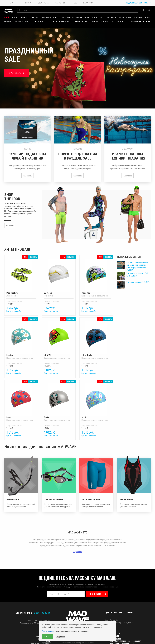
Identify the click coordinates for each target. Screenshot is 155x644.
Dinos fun (96, 275)
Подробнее (27, 175)
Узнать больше (48, 631)
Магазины (60, 3)
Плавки (138, 17)
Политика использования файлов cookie (123, 641)
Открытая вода (49, 17)
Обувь (8, 21)
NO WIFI (59, 338)
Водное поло (22, 21)
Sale (7, 17)
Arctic (96, 400)
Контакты (46, 642)
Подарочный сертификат (25, 17)
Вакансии (88, 3)
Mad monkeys (21, 275)
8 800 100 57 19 (42, 613)
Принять (47, 637)
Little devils (96, 338)
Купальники (125, 17)
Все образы (10, 225)
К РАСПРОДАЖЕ (17, 72)
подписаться (96, 594)
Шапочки (97, 17)
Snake (59, 400)
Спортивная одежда (139, 21)
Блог (12, 3)
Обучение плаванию (59, 21)
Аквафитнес (81, 21)
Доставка (43, 3)
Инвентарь (110, 17)
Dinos (21, 400)
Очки (87, 17)
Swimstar (59, 275)
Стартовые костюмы (71, 17)
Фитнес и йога (100, 21)
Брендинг (39, 21)
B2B (76, 3)
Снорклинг (118, 21)
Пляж (147, 17)
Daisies (21, 338)
